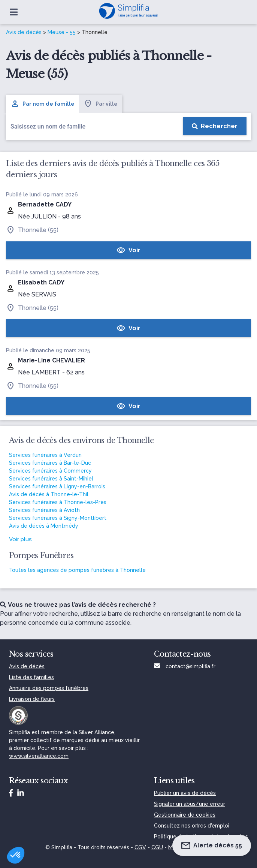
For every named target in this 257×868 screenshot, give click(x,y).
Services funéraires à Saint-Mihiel (51, 479)
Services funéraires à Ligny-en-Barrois (57, 486)
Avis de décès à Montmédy (44, 526)
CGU (157, 847)
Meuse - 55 (62, 32)
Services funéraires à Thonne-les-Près (58, 502)
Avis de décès (24, 32)
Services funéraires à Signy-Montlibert (58, 518)
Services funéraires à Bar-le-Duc (50, 463)
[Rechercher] (215, 126)
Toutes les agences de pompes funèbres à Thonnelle (77, 570)
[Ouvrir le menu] (14, 12)
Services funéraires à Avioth (44, 510)
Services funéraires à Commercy (50, 471)
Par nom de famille (43, 104)
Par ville (101, 104)
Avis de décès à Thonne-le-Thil (49, 494)
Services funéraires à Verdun (45, 455)
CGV (140, 847)
